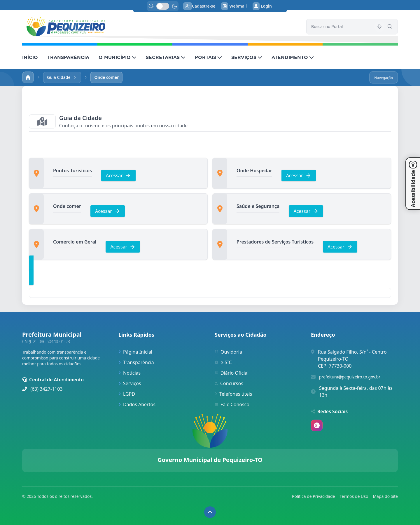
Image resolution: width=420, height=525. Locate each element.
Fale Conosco (232, 404)
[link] (161, 27)
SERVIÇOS (247, 57)
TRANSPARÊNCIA (68, 57)
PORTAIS (208, 57)
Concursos (229, 383)
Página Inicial (135, 352)
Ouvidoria (228, 352)
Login (262, 6)
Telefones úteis (233, 394)
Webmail (234, 6)
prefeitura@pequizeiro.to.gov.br (350, 377)
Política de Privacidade (313, 496)
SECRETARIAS (166, 57)
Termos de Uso (354, 496)
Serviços (130, 383)
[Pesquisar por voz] (379, 27)
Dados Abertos (137, 404)
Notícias (129, 373)
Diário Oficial (232, 373)
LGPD (127, 394)
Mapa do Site (385, 496)
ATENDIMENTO (293, 57)
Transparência (136, 362)
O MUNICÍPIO (118, 57)
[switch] (163, 6)
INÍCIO (30, 57)
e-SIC (223, 362)
